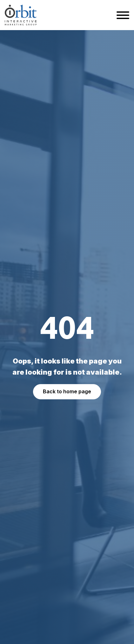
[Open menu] (123, 15)
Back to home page (67, 391)
